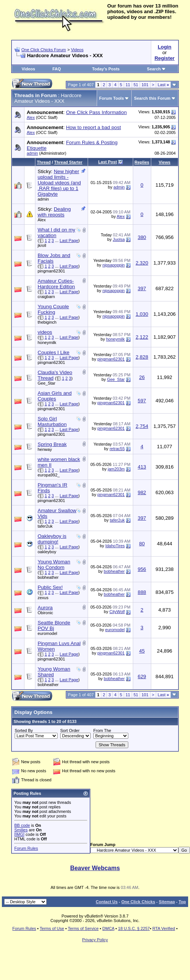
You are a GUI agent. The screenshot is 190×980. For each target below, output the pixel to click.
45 (142, 651)
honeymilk (47, 342)
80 (142, 544)
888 (142, 592)
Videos (77, 50)
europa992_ (49, 475)
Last (163, 85)
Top (182, 902)
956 (142, 569)
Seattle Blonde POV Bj (54, 625)
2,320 (142, 263)
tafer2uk (45, 526)
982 (142, 492)
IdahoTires (115, 546)
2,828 (142, 357)
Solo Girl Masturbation (52, 422)
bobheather (48, 577)
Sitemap (167, 902)
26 (142, 377)
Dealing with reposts (54, 212)
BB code (22, 825)
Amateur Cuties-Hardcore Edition (56, 284)
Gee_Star (46, 383)
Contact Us (107, 902)
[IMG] (19, 834)
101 (145, 85)
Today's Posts (106, 69)
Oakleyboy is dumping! (52, 539)
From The (102, 730)
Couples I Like (53, 352)
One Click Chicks (138, 902)
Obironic (45, 613)
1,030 (142, 314)
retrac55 (117, 449)
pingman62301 (51, 271)
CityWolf (117, 612)
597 (142, 401)
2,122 (142, 337)
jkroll (42, 245)
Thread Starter (68, 162)
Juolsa (119, 239)
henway (45, 449)
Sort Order (70, 730)
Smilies (21, 830)
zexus (43, 598)
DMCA (108, 928)
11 (128, 85)
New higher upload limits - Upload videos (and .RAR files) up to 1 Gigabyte (59, 183)
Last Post (108, 162)
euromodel (47, 633)
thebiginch (47, 322)
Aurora (45, 608)
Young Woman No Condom (54, 565)
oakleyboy (47, 552)
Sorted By (24, 730)
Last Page (69, 240)
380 (142, 237)
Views (165, 162)
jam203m (116, 469)
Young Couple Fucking (53, 309)
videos (45, 332)
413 (142, 467)
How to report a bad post (93, 127)
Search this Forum (152, 98)
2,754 (142, 426)
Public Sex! (50, 587)
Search (157, 69)
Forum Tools (112, 98)
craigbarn (46, 297)
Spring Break (52, 444)
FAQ (57, 69)
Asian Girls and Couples (55, 396)
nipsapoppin (113, 265)
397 (142, 288)
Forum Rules (26, 848)
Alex (31, 117)
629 (142, 676)
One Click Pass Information (96, 112)
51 (136, 85)
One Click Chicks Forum (44, 50)
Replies (142, 162)
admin (32, 153)
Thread (44, 162)
